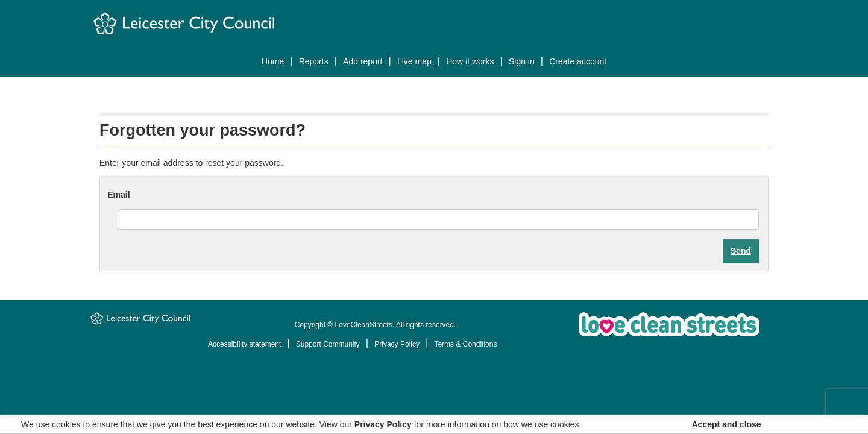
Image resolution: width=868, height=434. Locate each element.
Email (118, 195)
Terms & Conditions (465, 344)
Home (273, 61)
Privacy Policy (397, 344)
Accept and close (727, 424)
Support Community (328, 344)
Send (741, 251)
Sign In (522, 61)
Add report (363, 61)
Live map (414, 61)
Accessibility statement (244, 344)
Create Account (578, 61)
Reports (314, 61)
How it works (470, 61)
